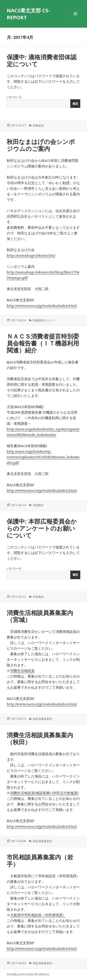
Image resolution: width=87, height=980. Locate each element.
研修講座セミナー (44, 320)
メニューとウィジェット (75, 18)
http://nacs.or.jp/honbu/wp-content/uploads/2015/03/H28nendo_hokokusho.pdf (43, 457)
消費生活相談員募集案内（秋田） (40, 738)
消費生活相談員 (22, 671)
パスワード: (43, 102)
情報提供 (38, 125)
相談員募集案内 (42, 719)
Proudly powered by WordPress (28, 974)
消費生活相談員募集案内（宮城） (40, 616)
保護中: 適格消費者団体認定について (42, 60)
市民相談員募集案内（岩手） (40, 860)
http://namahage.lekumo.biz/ (31, 255)
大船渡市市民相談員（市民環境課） (38, 915)
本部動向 (38, 505)
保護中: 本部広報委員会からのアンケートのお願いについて (42, 528)
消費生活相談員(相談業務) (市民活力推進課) (44, 793)
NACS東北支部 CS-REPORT (28, 14)
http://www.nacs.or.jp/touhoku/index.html (42, 306)
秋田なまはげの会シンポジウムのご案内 (41, 145)
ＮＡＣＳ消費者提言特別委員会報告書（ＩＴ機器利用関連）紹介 (43, 343)
